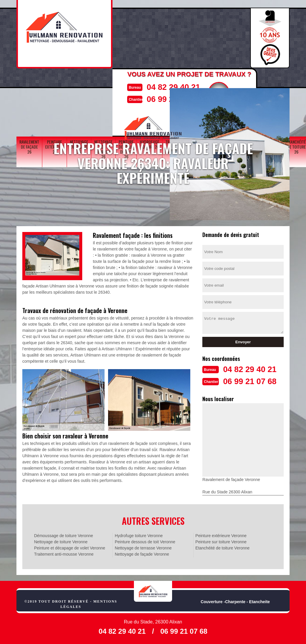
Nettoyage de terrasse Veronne (143, 547)
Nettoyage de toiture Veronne (61, 541)
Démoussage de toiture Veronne (64, 535)
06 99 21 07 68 (253, 381)
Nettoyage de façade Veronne (142, 554)
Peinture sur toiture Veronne (221, 541)
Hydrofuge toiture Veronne (139, 535)
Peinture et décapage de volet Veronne (70, 547)
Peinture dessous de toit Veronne (145, 541)
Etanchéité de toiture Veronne (222, 547)
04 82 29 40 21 (171, 87)
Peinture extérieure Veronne (221, 535)
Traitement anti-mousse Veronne (64, 554)
